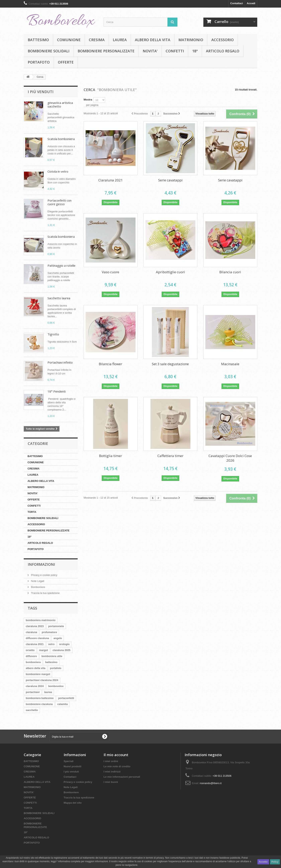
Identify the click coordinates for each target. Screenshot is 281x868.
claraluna (31, 632)
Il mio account (116, 755)
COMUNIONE (69, 40)
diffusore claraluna (37, 638)
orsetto (30, 650)
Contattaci (237, 3)
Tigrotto (53, 334)
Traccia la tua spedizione (45, 593)
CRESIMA (97, 40)
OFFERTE (66, 62)
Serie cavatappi (170, 180)
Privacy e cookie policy (44, 575)
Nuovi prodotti (73, 766)
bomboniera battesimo (40, 698)
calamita (62, 704)
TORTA (32, 512)
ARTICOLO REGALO (223, 51)
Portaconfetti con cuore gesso (59, 202)
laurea (48, 692)
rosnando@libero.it (211, 783)
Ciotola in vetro (58, 171)
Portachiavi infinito (60, 362)
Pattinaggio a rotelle (61, 265)
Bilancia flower (110, 364)
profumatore (49, 632)
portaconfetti (66, 698)
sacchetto (32, 710)
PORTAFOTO (39, 62)
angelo (58, 638)
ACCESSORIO (223, 40)
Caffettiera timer (170, 456)
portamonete (56, 626)
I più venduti (41, 92)
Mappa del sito (73, 803)
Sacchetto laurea (59, 298)
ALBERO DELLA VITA (153, 40)
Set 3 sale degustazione (170, 364)
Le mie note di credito (117, 766)
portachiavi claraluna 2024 (42, 680)
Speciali (69, 761)
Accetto (263, 862)
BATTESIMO (38, 40)
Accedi (251, 3)
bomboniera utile (52, 656)
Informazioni (41, 564)
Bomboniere (38, 587)
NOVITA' (150, 51)
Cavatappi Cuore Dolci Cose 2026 (230, 458)
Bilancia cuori (230, 272)
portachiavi (33, 692)
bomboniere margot (38, 674)
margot (44, 650)
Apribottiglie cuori (170, 272)
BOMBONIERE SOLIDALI (49, 51)
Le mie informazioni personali (122, 777)
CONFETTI (175, 51)
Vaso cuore (110, 272)
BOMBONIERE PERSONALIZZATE (106, 51)
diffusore (31, 656)
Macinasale (230, 364)
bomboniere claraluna (39, 704)
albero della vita (36, 668)
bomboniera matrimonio (41, 620)
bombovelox (56, 686)
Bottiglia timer (110, 456)
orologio (64, 644)
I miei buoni (111, 782)
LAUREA (120, 40)
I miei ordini (111, 761)
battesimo (51, 662)
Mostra (88, 100)
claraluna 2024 (35, 686)
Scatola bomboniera (61, 139)
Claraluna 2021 (111, 180)
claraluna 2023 (35, 626)
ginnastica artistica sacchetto (60, 104)
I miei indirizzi (112, 772)
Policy (275, 862)
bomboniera (33, 662)
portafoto (56, 668)
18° (195, 51)
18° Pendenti (57, 391)
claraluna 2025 (61, 650)
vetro (51, 644)
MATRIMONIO (191, 40)
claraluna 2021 (35, 644)
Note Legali (37, 581)
